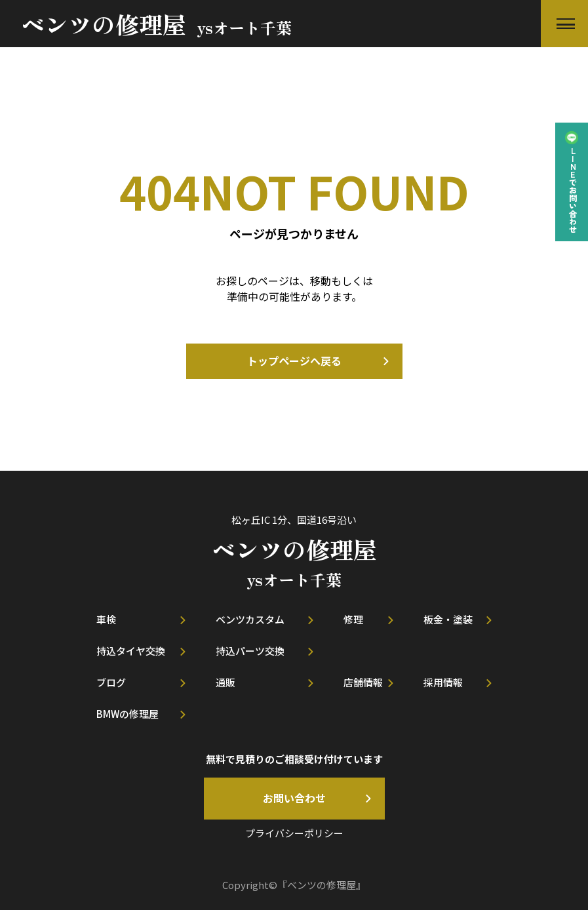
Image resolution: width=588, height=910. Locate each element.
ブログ (111, 682)
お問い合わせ (294, 798)
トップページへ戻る (294, 361)
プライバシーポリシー (294, 833)
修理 (353, 619)
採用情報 (443, 682)
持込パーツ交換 (250, 651)
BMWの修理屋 (127, 714)
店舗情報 (363, 682)
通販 (225, 682)
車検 (106, 619)
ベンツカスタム (250, 619)
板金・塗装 (448, 619)
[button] (564, 24)
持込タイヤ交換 (131, 651)
